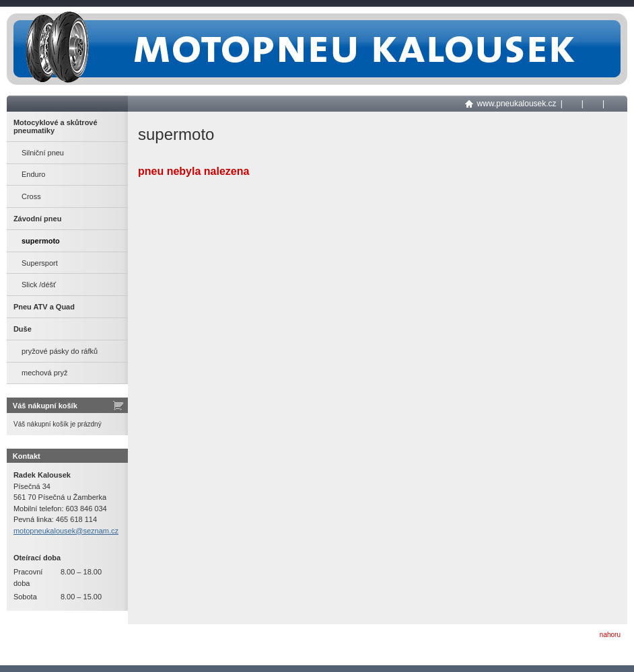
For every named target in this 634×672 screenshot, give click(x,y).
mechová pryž (44, 373)
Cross (31, 196)
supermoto (41, 241)
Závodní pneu (38, 219)
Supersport (40, 263)
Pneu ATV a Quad (44, 307)
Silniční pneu (43, 153)
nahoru (610, 635)
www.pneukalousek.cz (517, 104)
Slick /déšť (39, 285)
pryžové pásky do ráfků (60, 351)
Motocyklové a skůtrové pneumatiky (56, 126)
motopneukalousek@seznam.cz (66, 531)
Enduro (33, 174)
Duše (23, 329)
